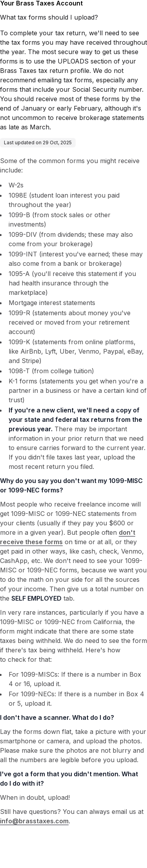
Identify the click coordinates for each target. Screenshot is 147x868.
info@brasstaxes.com (34, 821)
